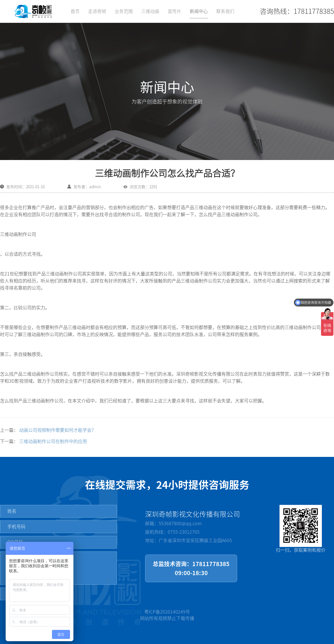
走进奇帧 (97, 11)
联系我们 (225, 11)
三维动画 (150, 11)
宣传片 (174, 11)
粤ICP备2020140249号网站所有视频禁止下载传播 (167, 615)
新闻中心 (199, 11)
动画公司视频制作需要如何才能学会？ (58, 430)
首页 (75, 11)
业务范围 (124, 11)
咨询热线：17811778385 (297, 11)
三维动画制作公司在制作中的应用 (53, 441)
